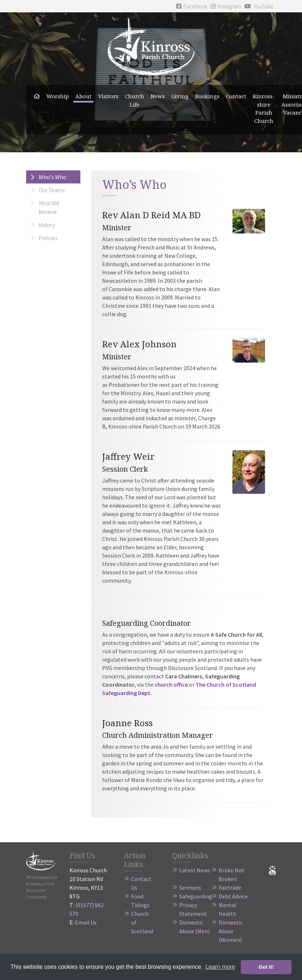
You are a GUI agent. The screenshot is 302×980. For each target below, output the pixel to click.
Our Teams (52, 190)
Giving (180, 96)
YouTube (259, 6)
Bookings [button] (207, 96)
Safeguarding (196, 896)
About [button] (83, 96)
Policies (48, 238)
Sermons (190, 888)
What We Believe (49, 207)
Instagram (226, 6)
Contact (236, 96)
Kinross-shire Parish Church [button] (264, 108)
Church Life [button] (135, 100)
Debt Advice (233, 896)
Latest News (195, 870)
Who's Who (53, 177)
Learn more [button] (220, 967)
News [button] (158, 96)
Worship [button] (58, 96)
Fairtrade (230, 888)
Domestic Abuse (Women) (231, 931)
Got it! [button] (266, 967)
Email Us (86, 922)
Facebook (192, 6)
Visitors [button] (108, 96)
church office (171, 685)
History (47, 225)
